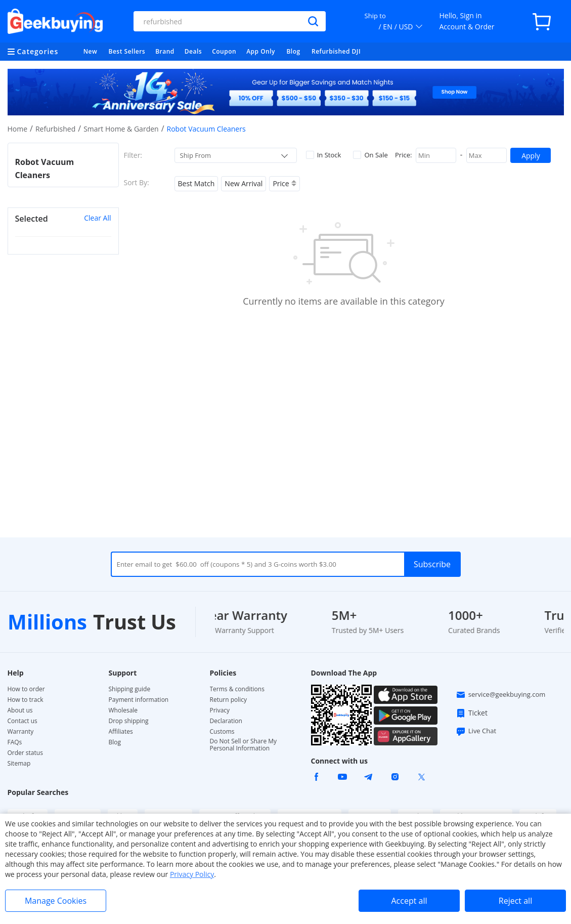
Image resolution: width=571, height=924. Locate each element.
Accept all (409, 901)
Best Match (196, 183)
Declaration (226, 721)
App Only (261, 51)
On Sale (370, 155)
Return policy (229, 700)
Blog (293, 51)
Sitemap (19, 763)
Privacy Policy (192, 874)
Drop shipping (129, 721)
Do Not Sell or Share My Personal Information (244, 745)
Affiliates (121, 732)
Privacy (220, 710)
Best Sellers (127, 51)
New (91, 51)
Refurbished (55, 129)
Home (18, 129)
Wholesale (123, 710)
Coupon (224, 51)
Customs (222, 732)
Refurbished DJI (336, 51)
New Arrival (244, 183)
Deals (193, 51)
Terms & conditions (237, 689)
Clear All (97, 218)
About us (20, 710)
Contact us (23, 721)
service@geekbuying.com (501, 695)
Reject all (515, 901)
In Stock (324, 155)
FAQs (15, 742)
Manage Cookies (56, 901)
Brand (165, 51)
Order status (25, 753)
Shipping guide (130, 689)
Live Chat (476, 731)
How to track (26, 700)
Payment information (139, 700)
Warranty (21, 732)
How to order (26, 689)
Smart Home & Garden (121, 129)
